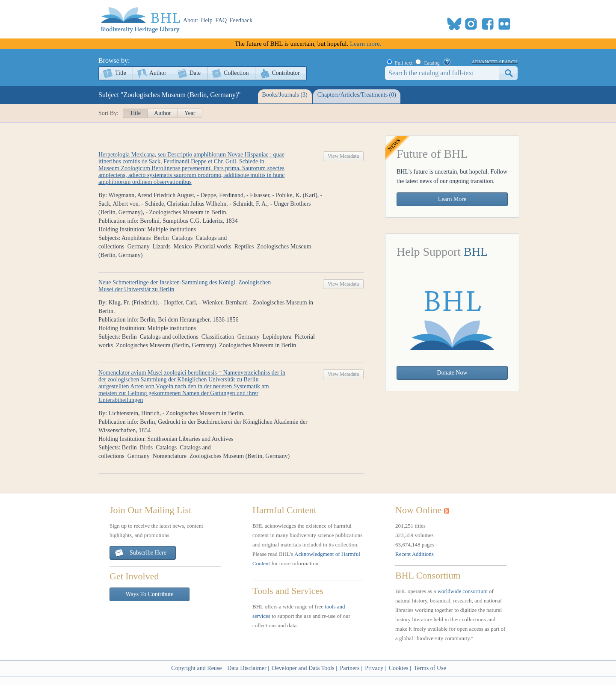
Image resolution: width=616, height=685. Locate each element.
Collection (236, 73)
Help (207, 20)
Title (121, 73)
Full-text (404, 63)
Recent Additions (415, 554)
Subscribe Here (140, 553)
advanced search (495, 61)
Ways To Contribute (150, 594)
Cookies (399, 668)
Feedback (241, 20)
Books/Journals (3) (285, 95)
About (191, 20)
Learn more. (366, 44)
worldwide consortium (462, 591)
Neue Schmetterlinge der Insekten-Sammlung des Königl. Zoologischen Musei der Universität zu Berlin (185, 286)
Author (158, 73)
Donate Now (452, 373)
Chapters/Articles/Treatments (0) (357, 95)
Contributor (286, 73)
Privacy (374, 668)
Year (190, 113)
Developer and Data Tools (303, 668)
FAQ (221, 20)
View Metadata (343, 156)
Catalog (431, 63)
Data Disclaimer (247, 668)
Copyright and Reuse (196, 668)
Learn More (452, 199)
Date (195, 73)
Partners (349, 668)
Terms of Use (430, 668)
